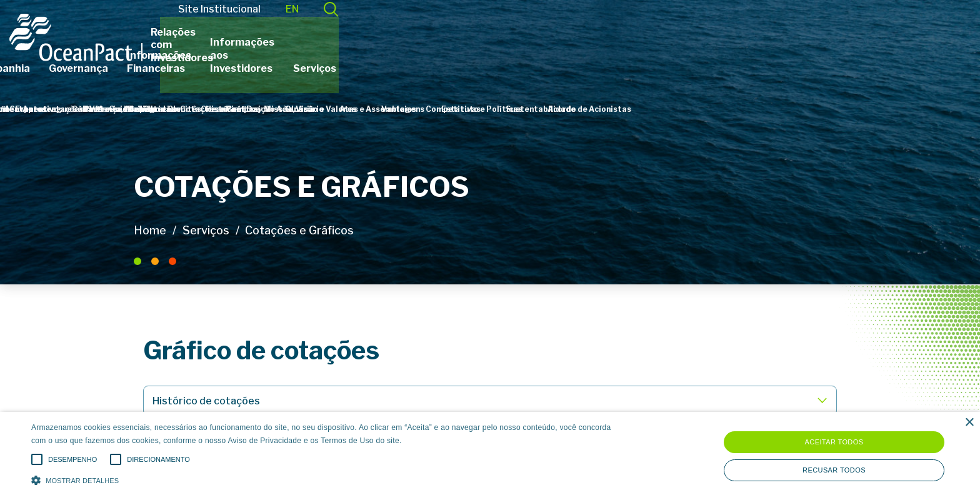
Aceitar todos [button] (834, 442)
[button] (329, 479)
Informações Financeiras (564, 55)
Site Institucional (736, 27)
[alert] (490, 456)
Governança (453, 55)
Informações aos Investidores (719, 55)
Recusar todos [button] (834, 470)
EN (809, 27)
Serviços (834, 55)
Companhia (377, 55)
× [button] (969, 423)
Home (150, 230)
